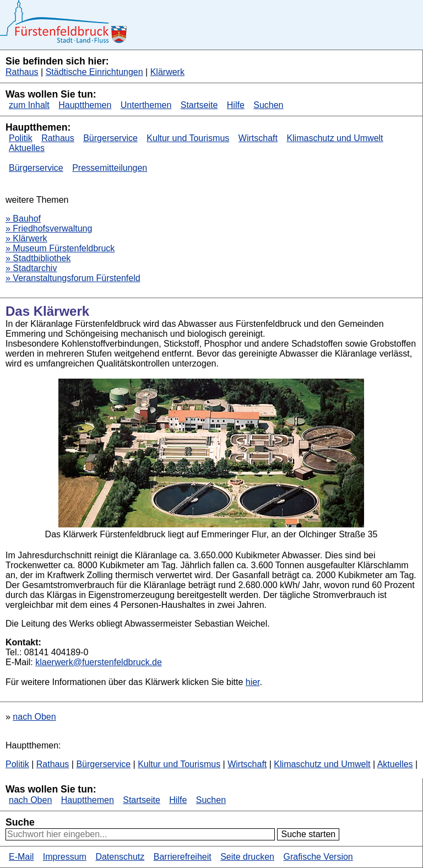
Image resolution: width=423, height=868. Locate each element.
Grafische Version (318, 857)
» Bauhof (23, 219)
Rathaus (22, 72)
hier (253, 682)
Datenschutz (120, 857)
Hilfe (236, 105)
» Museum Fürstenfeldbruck (60, 248)
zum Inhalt (29, 105)
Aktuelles (27, 148)
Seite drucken (247, 857)
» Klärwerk (26, 238)
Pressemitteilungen (110, 168)
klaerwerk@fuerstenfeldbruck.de (99, 662)
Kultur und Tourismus (188, 138)
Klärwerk (167, 72)
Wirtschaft (258, 138)
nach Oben (34, 717)
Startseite (199, 105)
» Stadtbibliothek (38, 258)
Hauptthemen (85, 105)
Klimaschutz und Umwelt (335, 138)
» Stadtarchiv (31, 268)
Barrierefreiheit (183, 857)
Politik (21, 138)
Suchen (268, 105)
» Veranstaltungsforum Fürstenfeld (73, 278)
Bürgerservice (110, 138)
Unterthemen (146, 105)
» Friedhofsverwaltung (49, 228)
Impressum (65, 857)
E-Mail (21, 857)
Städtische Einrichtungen (94, 72)
